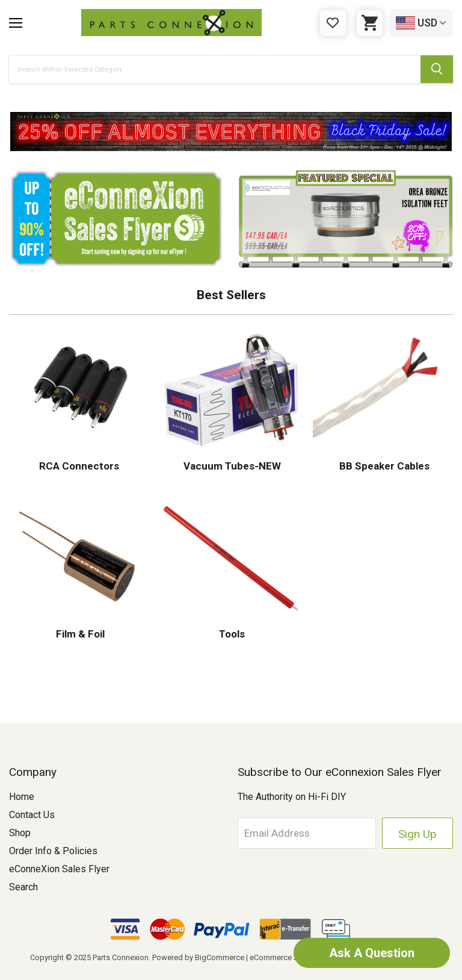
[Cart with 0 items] (370, 23)
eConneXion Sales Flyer (59, 869)
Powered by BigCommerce (198, 957)
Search (23, 887)
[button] (231, 132)
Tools (231, 634)
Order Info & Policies (53, 851)
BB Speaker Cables (383, 466)
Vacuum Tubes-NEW (231, 466)
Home (22, 797)
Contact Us (32, 815)
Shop (20, 833)
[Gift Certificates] (333, 23)
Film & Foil (79, 634)
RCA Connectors (79, 466)
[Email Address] (307, 833)
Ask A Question (372, 953)
